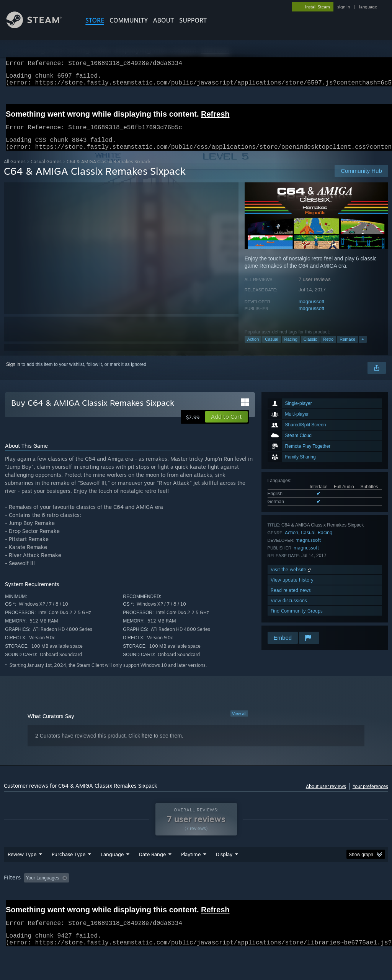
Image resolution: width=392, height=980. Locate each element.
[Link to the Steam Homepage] (40, 26)
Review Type (22, 874)
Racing (291, 348)
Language (112, 874)
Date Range (152, 874)
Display (224, 874)
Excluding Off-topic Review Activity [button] (120, 898)
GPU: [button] (363, 898)
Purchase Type (69, 874)
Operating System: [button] (298, 898)
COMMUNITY (129, 20)
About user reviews (326, 796)
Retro (328, 348)
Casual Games (46, 171)
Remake (347, 348)
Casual (271, 348)
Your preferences (370, 796)
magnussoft (311, 311)
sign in (344, 7)
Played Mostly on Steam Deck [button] (234, 898)
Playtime (191, 874)
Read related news (291, 599)
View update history (292, 589)
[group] (196, 903)
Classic (310, 348)
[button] (226, 426)
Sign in (13, 374)
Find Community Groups (297, 620)
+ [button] (363, 348)
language (368, 7)
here (147, 745)
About (163, 20)
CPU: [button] (337, 898)
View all (239, 723)
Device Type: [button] (19, 908)
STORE (95, 20)
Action (253, 348)
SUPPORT (193, 20)
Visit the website (292, 579)
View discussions (289, 610)
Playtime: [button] (179, 898)
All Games (15, 171)
